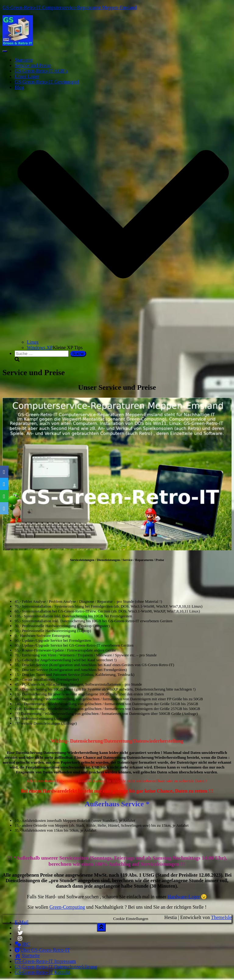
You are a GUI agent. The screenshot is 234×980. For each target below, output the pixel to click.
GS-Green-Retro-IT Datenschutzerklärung (56, 967)
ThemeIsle (221, 917)
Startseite (24, 60)
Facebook (19, 929)
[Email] (4, 508)
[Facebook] (4, 472)
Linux (33, 342)
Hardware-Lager (184, 897)
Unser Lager (27, 76)
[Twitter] (4, 484)
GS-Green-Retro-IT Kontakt (42, 972)
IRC (22, 944)
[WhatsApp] (4, 496)
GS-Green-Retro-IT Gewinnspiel (47, 82)
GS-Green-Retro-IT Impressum (45, 961)
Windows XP (40, 348)
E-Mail (21, 922)
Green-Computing (67, 907)
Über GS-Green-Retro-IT (42, 950)
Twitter (20, 935)
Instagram (20, 940)
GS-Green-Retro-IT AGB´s (41, 71)
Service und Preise (33, 65)
